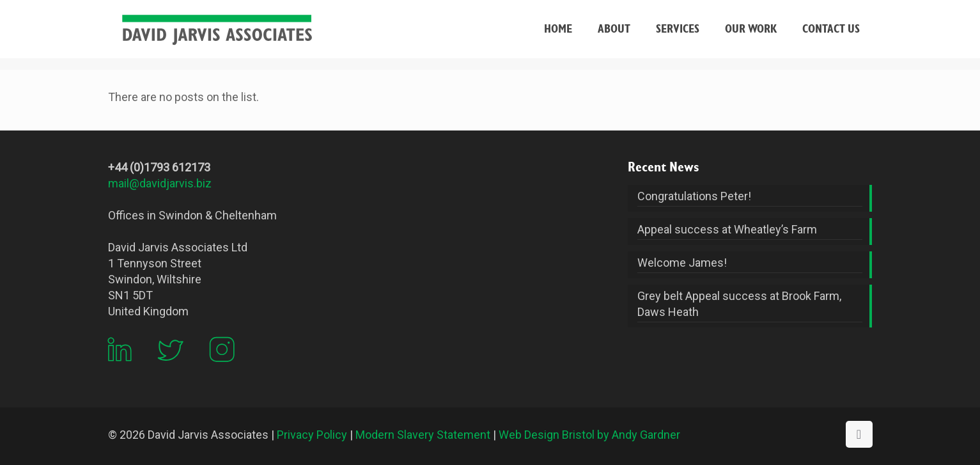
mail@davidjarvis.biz (160, 183)
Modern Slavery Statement (423, 435)
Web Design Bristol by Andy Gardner (589, 435)
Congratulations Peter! (694, 196)
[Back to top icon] (859, 434)
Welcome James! (682, 263)
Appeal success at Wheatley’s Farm (727, 229)
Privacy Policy (312, 435)
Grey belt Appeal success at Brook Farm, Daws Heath (739, 304)
